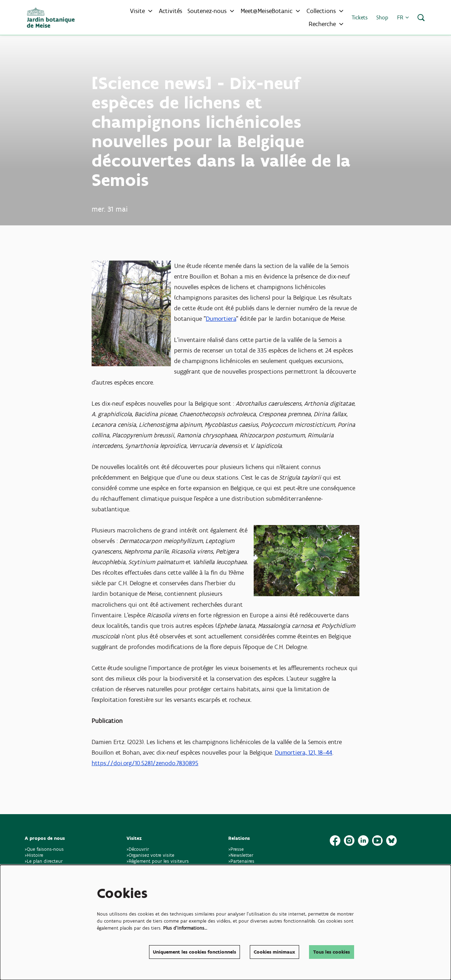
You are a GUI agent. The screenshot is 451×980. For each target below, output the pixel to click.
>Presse (236, 849)
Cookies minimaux (274, 952)
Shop (382, 17)
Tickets (360, 17)
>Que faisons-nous (44, 849)
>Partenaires (241, 861)
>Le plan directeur (44, 861)
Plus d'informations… (185, 928)
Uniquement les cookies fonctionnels (194, 952)
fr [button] (403, 17)
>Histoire (34, 855)
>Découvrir (138, 849)
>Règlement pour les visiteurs (158, 861)
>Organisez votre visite (150, 855)
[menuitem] (171, 11)
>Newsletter (241, 855)
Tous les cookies (332, 952)
